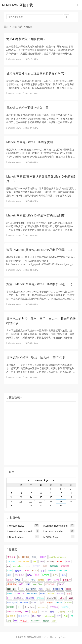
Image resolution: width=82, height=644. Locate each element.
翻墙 (52, 612)
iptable (51, 593)
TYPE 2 (62, 598)
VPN (68, 562)
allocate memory (15, 612)
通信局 (10, 580)
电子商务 (11, 616)
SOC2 (35, 571)
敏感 (34, 557)
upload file (19, 593)
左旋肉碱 (65, 566)
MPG (10, 593)
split (21, 589)
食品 (48, 589)
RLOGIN (43, 557)
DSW (30, 575)
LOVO (34, 603)
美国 (9, 575)
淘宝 (21, 584)
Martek (59, 603)
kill (16, 621)
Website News (14, 59)
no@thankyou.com (58, 557)
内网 (66, 616)
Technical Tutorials (53, 531)
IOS (70, 612)
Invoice (60, 593)
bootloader (36, 621)
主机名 (35, 612)
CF (72, 616)
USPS (27, 571)
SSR (35, 562)
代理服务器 (19, 575)
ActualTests (32, 593)
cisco (69, 589)
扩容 (43, 571)
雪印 (41, 589)
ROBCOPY (50, 584)
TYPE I (60, 562)
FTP (9, 598)
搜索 (28, 584)
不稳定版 (65, 607)
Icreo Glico (38, 584)
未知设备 (11, 557)
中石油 (56, 575)
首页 (6, 27)
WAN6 (61, 584)
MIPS (43, 593)
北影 (19, 607)
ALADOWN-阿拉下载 (17, 5)
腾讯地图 (30, 598)
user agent (12, 603)
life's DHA (37, 616)
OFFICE (46, 575)
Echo (64, 637)
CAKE (57, 580)
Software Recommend (55, 526)
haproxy (50, 562)
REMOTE (24, 603)
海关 (37, 575)
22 (40, 501)
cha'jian (40, 598)
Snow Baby (30, 607)
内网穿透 (61, 612)
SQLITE (11, 607)
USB (18, 580)
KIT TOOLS (24, 557)
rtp (9, 566)
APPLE (69, 603)
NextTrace (12, 589)
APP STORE (24, 562)
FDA (49, 580)
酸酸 (69, 593)
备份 (45, 566)
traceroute (42, 607)
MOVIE (44, 612)
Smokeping (58, 589)
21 (31, 501)
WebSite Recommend (20, 531)
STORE (37, 566)
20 (21, 501)
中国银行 (67, 580)
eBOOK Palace (51, 537)
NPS (33, 580)
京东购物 (54, 607)
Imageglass (18, 566)
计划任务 (24, 621)
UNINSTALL (24, 616)
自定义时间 (31, 589)
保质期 (46, 621)
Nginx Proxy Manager (57, 571)
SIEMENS (51, 598)
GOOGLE (18, 598)
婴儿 (64, 575)
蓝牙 (42, 603)
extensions (49, 616)
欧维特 (18, 571)
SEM (10, 571)
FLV (27, 612)
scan (28, 566)
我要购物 (54, 566)
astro (71, 598)
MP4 (42, 562)
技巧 (59, 616)
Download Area (16, 537)
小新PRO (12, 584)
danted (41, 580)
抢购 (54, 621)
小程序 (50, 603)
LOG (26, 580)
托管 (9, 621)
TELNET (11, 562)
